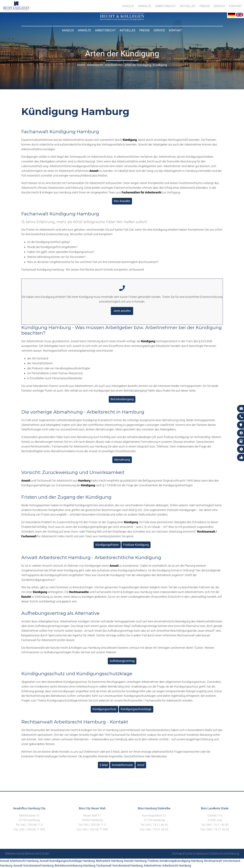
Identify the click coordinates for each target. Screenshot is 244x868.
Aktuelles (128, 30)
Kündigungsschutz (104, 709)
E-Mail (104, 765)
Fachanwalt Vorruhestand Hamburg (119, 865)
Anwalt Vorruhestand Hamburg (33, 865)
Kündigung (160, 65)
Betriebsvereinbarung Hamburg (75, 865)
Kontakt (175, 30)
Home (81, 65)
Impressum (202, 853)
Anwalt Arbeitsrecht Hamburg (19, 861)
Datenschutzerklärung (225, 853)
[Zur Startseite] (122, 19)
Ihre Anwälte (122, 201)
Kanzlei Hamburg (135, 861)
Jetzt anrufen (122, 311)
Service (159, 30)
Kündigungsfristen (107, 545)
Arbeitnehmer (114, 65)
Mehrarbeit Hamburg (109, 861)
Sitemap (177, 853)
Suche (188, 853)
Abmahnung (122, 460)
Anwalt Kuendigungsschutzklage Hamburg (67, 861)
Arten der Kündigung (138, 65)
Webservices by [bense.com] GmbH (27, 853)
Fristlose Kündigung (136, 545)
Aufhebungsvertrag (122, 661)
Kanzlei (68, 30)
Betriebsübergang (122, 399)
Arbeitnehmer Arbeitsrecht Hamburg (167, 865)
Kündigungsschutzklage (136, 709)
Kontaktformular (122, 765)
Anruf (141, 765)
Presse (145, 30)
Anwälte (84, 30)
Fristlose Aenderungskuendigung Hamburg (175, 861)
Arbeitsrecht (105, 30)
